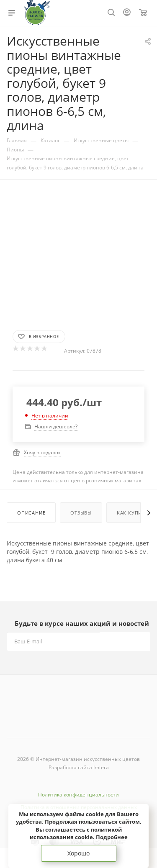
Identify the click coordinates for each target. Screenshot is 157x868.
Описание (31, 513)
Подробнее (112, 837)
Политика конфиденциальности (78, 795)
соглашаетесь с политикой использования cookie (76, 833)
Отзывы (81, 513)
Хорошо (78, 853)
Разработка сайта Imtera (79, 767)
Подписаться (125, 641)
